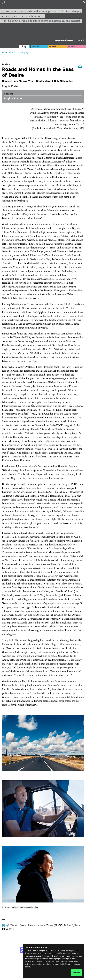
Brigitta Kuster (13, 98)
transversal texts (63, 40)
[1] (55, 173)
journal (34, 46)
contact (80, 40)
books (53, 46)
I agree (76, 973)
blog (23, 46)
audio (72, 46)
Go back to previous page (17, 52)
